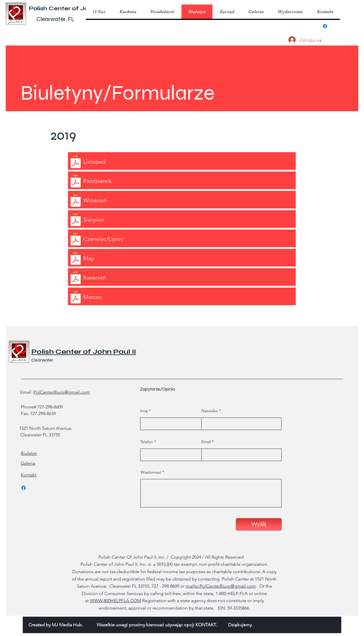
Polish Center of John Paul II (73, 8)
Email (206, 442)
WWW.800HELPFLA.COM (115, 601)
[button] (128, 12)
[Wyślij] (259, 524)
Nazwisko (210, 411)
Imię (144, 411)
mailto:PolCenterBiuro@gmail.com (221, 586)
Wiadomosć (151, 472)
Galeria (28, 463)
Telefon (147, 442)
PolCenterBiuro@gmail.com (62, 392)
